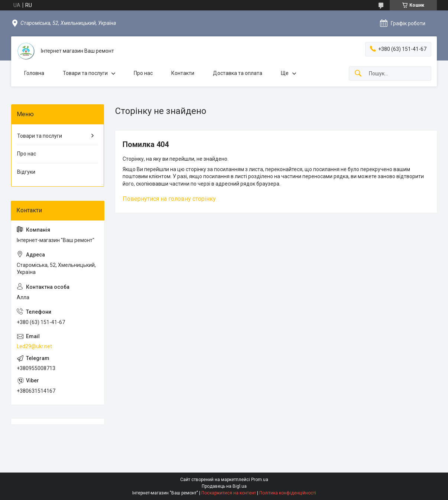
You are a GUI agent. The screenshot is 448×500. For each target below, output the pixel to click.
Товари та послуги (85, 73)
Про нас (143, 73)
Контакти (183, 73)
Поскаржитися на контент (229, 493)
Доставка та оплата (238, 73)
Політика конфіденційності (288, 493)
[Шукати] (358, 74)
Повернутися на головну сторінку (169, 199)
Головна (34, 73)
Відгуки (26, 172)
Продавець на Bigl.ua (224, 486)
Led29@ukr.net (34, 346)
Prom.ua (260, 480)
